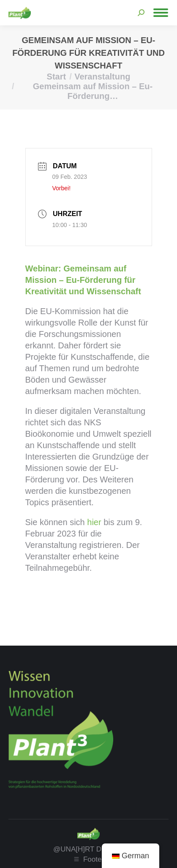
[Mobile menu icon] (161, 13)
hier (94, 522)
